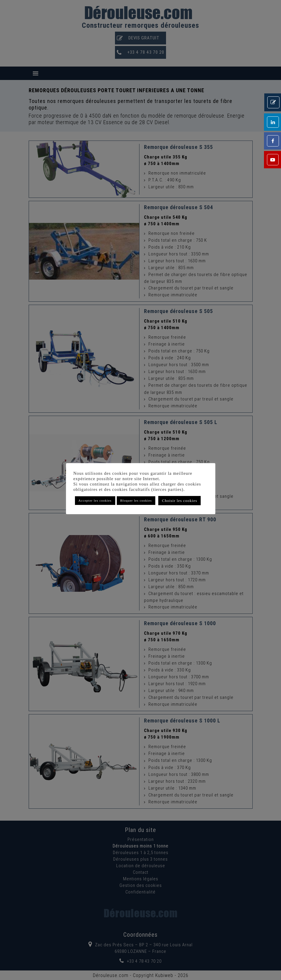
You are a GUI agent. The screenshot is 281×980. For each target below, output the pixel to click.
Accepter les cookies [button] (95, 500)
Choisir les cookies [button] (179, 501)
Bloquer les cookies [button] (136, 500)
